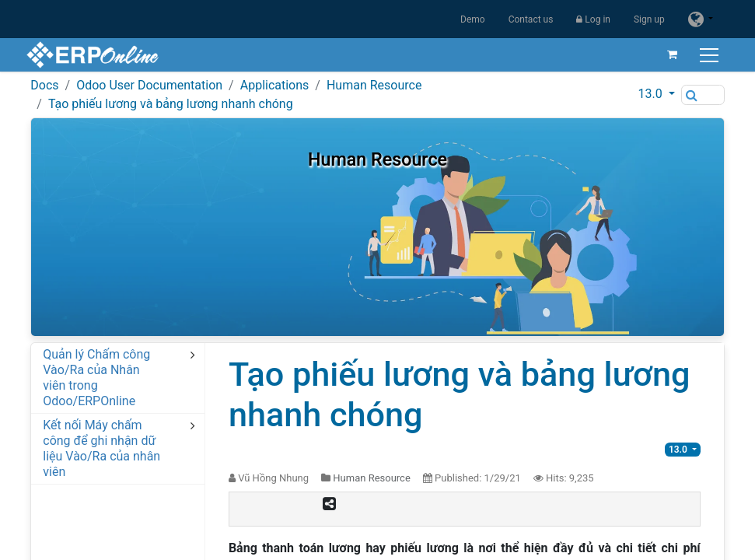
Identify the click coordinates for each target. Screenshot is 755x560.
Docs (44, 85)
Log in (593, 19)
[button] (656, 94)
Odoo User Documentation (149, 85)
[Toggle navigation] (706, 55)
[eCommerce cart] (668, 54)
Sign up (649, 19)
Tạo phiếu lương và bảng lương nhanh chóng (171, 104)
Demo (473, 19)
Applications (275, 85)
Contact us (531, 19)
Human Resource (374, 85)
